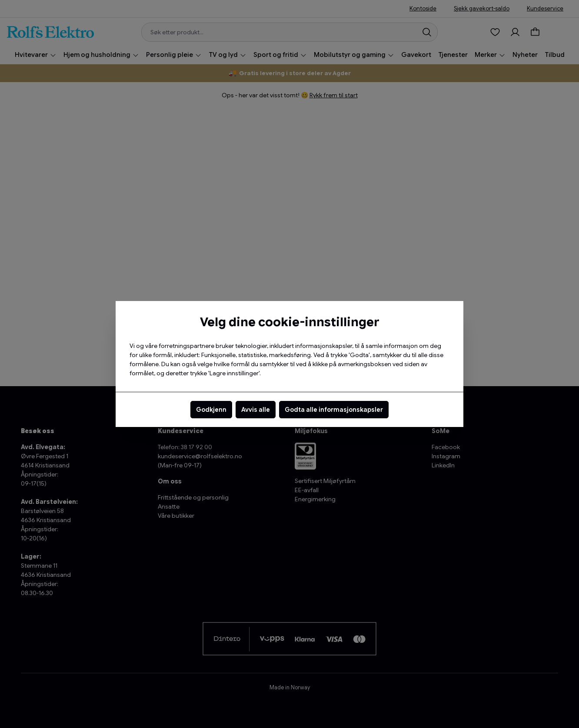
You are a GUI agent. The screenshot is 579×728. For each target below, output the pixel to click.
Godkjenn (211, 410)
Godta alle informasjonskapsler (334, 410)
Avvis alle (256, 410)
